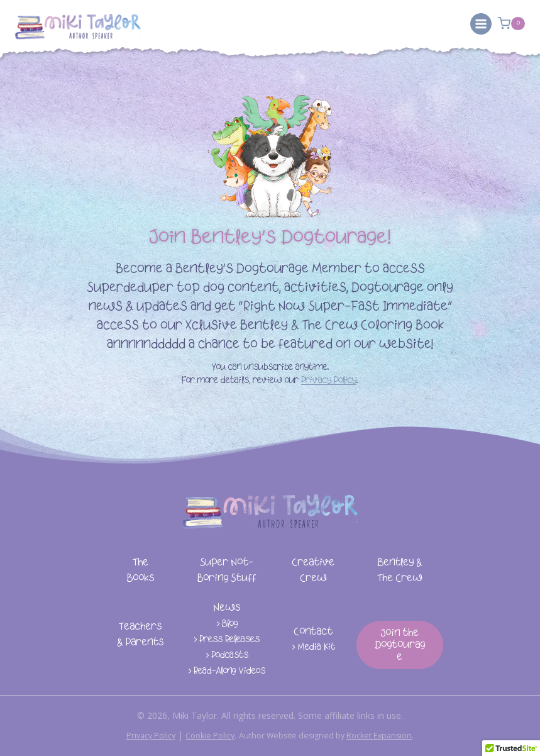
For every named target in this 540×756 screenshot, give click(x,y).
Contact (313, 632)
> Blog (227, 624)
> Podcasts (227, 656)
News (227, 608)
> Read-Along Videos (227, 671)
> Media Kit (313, 648)
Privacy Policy (329, 381)
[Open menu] (481, 24)
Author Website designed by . (332, 735)
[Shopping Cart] (511, 24)
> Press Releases (227, 640)
